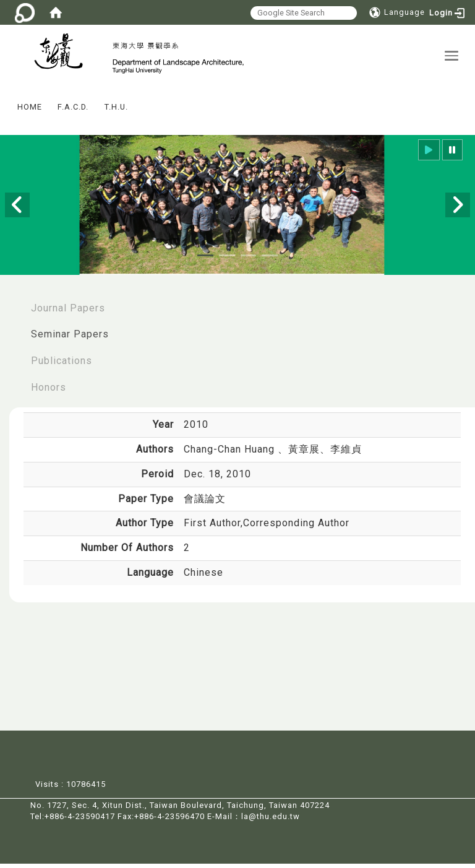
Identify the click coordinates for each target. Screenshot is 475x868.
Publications (62, 366)
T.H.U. (116, 112)
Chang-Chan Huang (231, 454)
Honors (49, 392)
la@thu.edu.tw (271, 821)
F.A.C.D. (73, 112)
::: (6, 103)
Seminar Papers (70, 339)
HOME (30, 112)
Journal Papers (68, 312)
